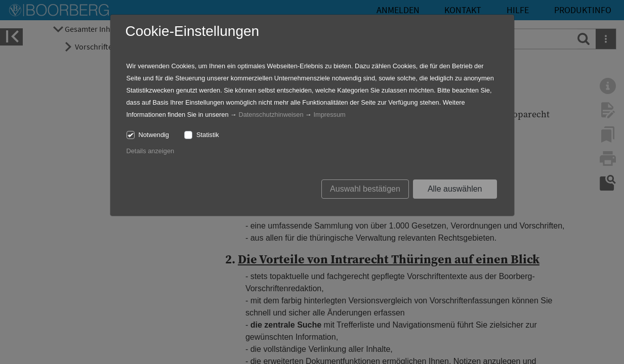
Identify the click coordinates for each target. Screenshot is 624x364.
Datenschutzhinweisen (271, 115)
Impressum (329, 115)
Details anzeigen (151, 151)
